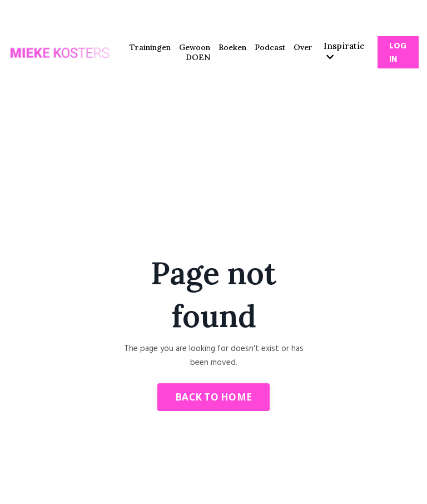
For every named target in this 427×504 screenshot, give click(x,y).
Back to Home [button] (213, 397)
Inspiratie (344, 51)
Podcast (270, 47)
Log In (398, 53)
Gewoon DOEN (195, 52)
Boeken (232, 47)
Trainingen (150, 47)
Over (303, 47)
